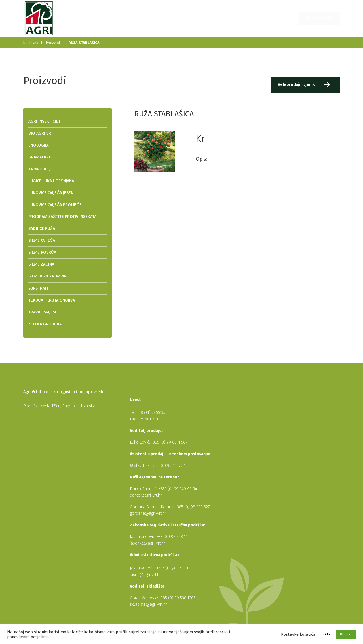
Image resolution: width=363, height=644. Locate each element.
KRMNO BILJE (41, 169)
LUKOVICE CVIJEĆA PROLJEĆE (55, 205)
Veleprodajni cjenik (296, 85)
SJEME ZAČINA (41, 264)
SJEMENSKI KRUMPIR (47, 276)
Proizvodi (324, 18)
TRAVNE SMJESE (43, 312)
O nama (208, 18)
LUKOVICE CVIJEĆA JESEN (51, 193)
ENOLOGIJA (38, 145)
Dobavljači (262, 18)
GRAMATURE (40, 157)
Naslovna (181, 18)
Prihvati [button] (346, 634)
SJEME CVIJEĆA (42, 241)
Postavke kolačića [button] (298, 634)
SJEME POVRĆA (42, 252)
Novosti (234, 18)
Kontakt (289, 18)
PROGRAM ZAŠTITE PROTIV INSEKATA (62, 217)
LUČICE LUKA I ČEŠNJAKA (51, 181)
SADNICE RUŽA (42, 229)
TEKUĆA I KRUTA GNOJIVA (52, 300)
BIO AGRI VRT (41, 133)
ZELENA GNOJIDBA (45, 324)
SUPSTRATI (38, 288)
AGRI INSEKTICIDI (44, 121)
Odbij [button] (327, 634)
